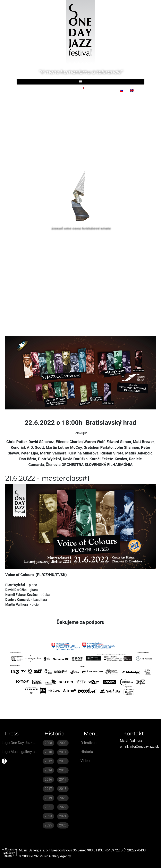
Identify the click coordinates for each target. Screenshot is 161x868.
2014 (48, 770)
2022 (63, 807)
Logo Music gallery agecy (20, 752)
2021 (48, 807)
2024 (63, 816)
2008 (48, 743)
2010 (48, 752)
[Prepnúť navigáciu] (80, 82)
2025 (48, 825)
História (87, 752)
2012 (48, 761)
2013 (63, 761)
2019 (48, 798)
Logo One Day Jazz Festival (20, 743)
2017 (63, 780)
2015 (63, 770)
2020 (63, 798)
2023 (48, 816)
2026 (63, 825)
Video (85, 761)
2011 (63, 752)
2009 (63, 743)
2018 (63, 789)
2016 (48, 780)
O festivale (89, 743)
